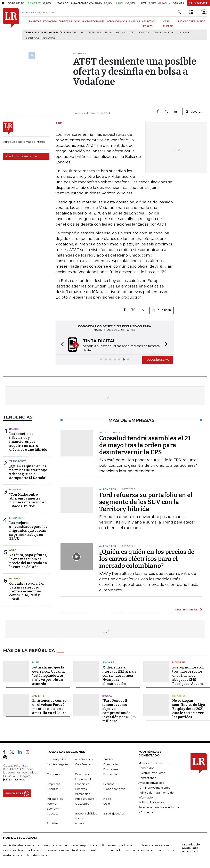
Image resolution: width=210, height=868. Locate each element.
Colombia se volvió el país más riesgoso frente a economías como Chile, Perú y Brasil (27, 591)
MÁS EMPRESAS (187, 609)
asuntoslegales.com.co (18, 845)
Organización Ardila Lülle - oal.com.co (192, 847)
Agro (13, 550)
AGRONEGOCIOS (117, 21)
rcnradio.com (120, 850)
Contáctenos (147, 777)
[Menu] (25, 21)
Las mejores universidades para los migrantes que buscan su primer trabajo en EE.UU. (28, 530)
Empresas (53, 784)
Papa (108, 33)
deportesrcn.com (38, 855)
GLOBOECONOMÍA (93, 21)
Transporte (18, 461)
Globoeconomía (114, 788)
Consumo (53, 774)
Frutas (120, 33)
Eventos (109, 784)
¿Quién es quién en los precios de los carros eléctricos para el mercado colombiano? (147, 558)
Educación (16, 518)
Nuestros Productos (152, 772)
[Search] (179, 12)
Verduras (95, 33)
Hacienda (15, 578)
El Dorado (184, 33)
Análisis (108, 759)
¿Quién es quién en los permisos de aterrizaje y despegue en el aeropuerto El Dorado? (28, 472)
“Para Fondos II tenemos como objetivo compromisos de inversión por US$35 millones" (119, 710)
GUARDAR (195, 112)
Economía (110, 774)
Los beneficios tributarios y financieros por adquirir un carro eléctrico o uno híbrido (28, 441)
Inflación (70, 33)
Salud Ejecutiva (114, 813)
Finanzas (52, 788)
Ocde (132, 33)
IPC (82, 33)
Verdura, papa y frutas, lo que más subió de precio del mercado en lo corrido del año (28, 561)
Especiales (82, 784)
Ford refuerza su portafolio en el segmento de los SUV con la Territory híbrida (146, 502)
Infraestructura (85, 798)
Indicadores (55, 798)
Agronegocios (56, 759)
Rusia (36, 662)
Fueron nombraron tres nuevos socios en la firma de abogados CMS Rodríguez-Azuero (188, 675)
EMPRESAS (65, 21)
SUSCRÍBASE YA (158, 359)
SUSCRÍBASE (199, 3)
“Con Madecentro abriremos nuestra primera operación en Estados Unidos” (28, 500)
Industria (16, 489)
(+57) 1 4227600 (14, 779)
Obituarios (82, 803)
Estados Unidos (163, 33)
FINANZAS (35, 21)
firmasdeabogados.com (118, 845)
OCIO (77, 21)
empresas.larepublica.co (82, 845)
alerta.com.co (12, 855)
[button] (61, 345)
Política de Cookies (151, 802)
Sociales (108, 662)
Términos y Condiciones (154, 787)
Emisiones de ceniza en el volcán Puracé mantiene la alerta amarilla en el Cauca (49, 706)
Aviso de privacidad (151, 782)
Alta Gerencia (84, 759)
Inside (107, 798)
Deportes (179, 695)
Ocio (107, 803)
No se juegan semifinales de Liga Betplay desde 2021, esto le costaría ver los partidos (189, 708)
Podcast (52, 813)
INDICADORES (187, 21)
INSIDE (201, 21)
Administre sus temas (21, 156)
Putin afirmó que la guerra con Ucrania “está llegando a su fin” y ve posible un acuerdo (49, 675)
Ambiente (38, 695)
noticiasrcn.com (144, 850)
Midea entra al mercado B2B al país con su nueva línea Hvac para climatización (119, 675)
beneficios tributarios (41, 38)
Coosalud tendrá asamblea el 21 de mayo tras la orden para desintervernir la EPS (145, 445)
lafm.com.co (167, 850)
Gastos (144, 33)
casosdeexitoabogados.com (22, 850)
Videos (80, 823)
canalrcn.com (98, 850)
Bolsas (107, 695)
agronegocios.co (49, 845)
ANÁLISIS (134, 21)
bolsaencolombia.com (154, 845)
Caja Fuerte (83, 764)
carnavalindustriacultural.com (65, 850)
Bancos (14, 429)
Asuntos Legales (58, 764)
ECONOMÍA (50, 21)
